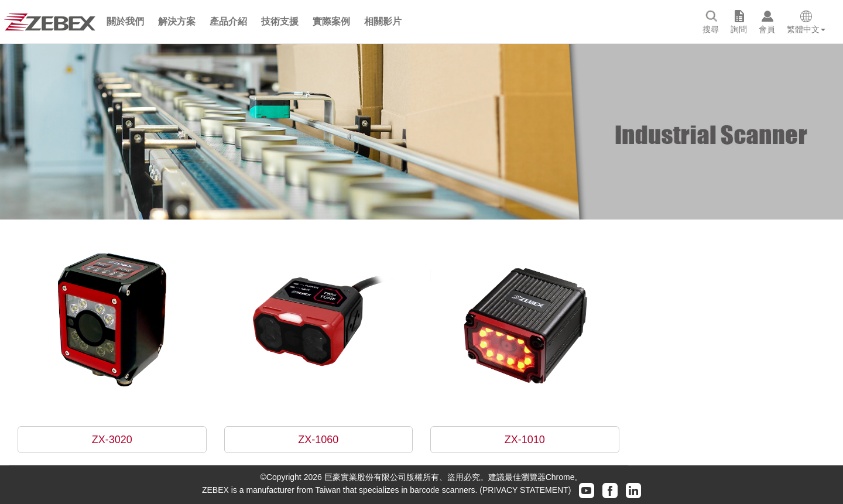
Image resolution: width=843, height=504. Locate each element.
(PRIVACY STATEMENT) (525, 489)
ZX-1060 (318, 440)
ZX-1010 (525, 440)
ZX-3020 (112, 440)
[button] (125, 22)
